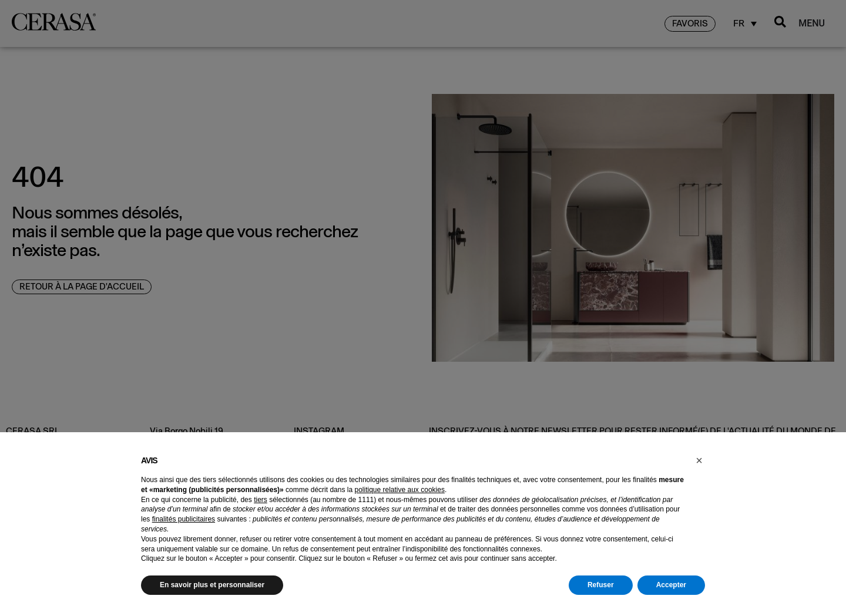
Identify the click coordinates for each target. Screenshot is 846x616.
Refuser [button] (601, 585)
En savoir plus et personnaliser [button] (212, 585)
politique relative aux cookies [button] (399, 490)
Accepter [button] (671, 585)
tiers (261, 500)
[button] (699, 460)
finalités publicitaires (184, 519)
